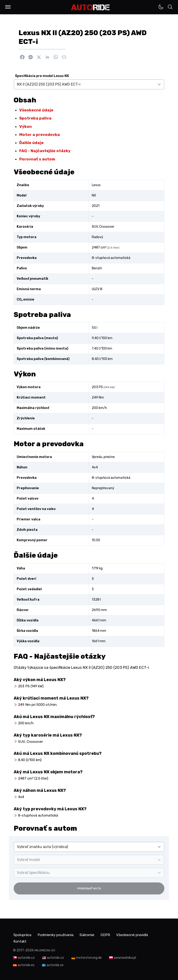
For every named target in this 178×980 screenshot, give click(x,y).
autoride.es (26, 964)
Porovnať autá (89, 888)
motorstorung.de (89, 956)
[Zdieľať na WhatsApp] (56, 57)
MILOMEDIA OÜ (45, 949)
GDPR (115, 935)
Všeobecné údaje (36, 110)
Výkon (25, 126)
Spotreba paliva (35, 118)
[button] (8, 7)
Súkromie (94, 935)
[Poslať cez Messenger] (31, 57)
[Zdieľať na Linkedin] (47, 57)
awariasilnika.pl (125, 956)
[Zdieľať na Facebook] (22, 57)
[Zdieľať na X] (39, 57)
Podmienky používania (59, 935)
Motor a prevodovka (40, 135)
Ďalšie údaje (31, 143)
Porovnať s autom (37, 159)
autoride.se (55, 964)
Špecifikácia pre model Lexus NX (42, 76)
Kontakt (61, 940)
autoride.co (55, 956)
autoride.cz (26, 956)
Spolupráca (23, 935)
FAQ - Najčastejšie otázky (45, 151)
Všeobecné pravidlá (30, 940)
